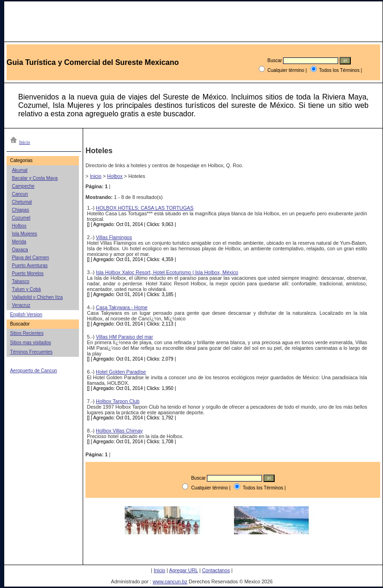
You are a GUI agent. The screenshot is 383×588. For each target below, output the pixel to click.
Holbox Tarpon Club (117, 401)
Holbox (19, 226)
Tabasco (20, 281)
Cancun (20, 194)
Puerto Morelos (28, 273)
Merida (19, 242)
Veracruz (21, 305)
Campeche (23, 186)
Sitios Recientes (27, 333)
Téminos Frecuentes (31, 352)
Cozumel (21, 218)
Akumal (19, 170)
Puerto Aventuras (30, 266)
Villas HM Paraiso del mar (124, 337)
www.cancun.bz (170, 581)
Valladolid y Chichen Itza (37, 297)
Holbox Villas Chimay (119, 431)
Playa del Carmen (30, 258)
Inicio (96, 176)
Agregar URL (184, 570)
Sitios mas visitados (30, 343)
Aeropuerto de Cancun (33, 371)
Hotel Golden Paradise (121, 372)
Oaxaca (20, 250)
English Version (26, 315)
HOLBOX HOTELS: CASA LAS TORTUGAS (145, 208)
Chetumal (22, 202)
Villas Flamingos (114, 237)
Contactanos (216, 570)
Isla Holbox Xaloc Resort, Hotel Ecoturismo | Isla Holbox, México (167, 272)
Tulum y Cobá (26, 289)
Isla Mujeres (24, 234)
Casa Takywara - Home (122, 307)
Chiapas (20, 210)
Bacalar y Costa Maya (35, 178)
